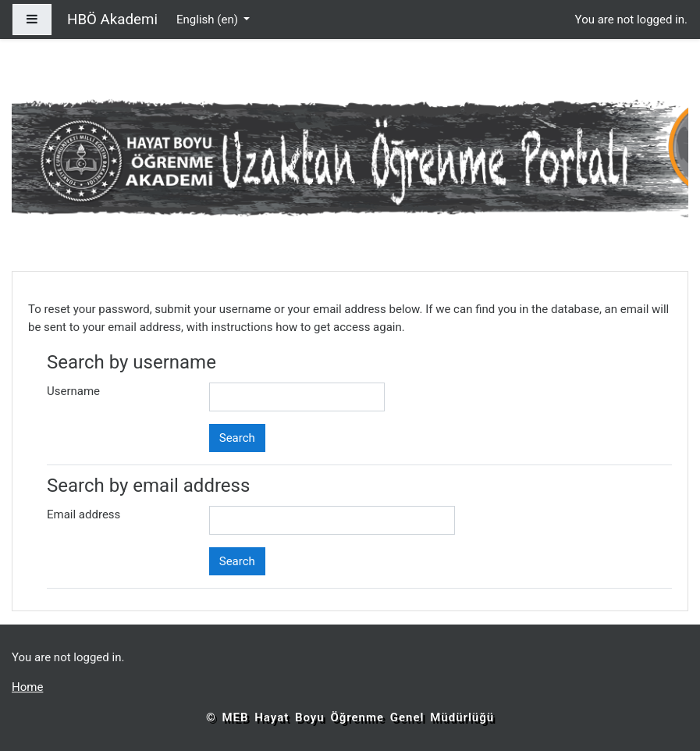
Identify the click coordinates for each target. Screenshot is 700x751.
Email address (84, 514)
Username (73, 391)
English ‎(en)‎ (209, 20)
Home (27, 687)
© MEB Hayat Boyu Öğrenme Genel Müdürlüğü (350, 717)
